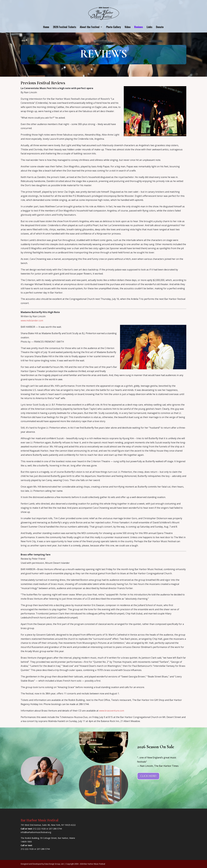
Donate (160, 27)
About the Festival (90, 27)
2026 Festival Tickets (64, 27)
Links (149, 27)
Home (46, 27)
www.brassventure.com (112, 711)
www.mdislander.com (32, 321)
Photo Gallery (113, 27)
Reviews (139, 27)
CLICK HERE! (148, 776)
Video (128, 27)
